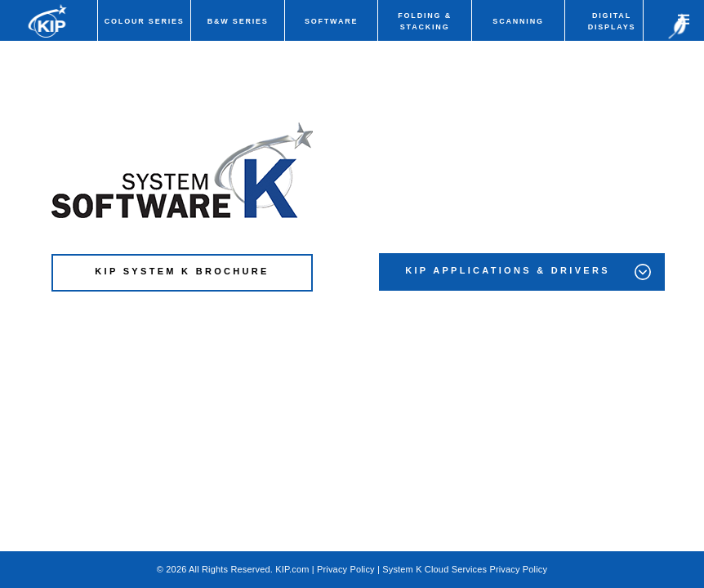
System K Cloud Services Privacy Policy (465, 569)
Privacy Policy (346, 569)
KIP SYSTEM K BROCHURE (182, 271)
